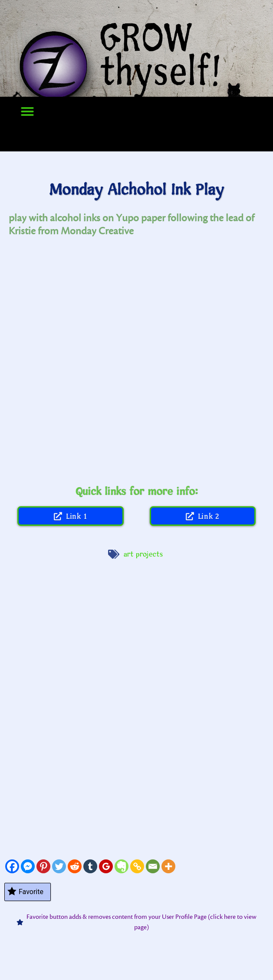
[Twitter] (59, 866)
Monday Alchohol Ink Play (136, 190)
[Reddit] (75, 866)
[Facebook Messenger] (28, 866)
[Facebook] (12, 866)
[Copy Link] (137, 866)
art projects (143, 554)
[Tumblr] (90, 866)
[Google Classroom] (106, 866)
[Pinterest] (43, 866)
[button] (27, 111)
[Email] (153, 866)
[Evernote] (122, 866)
